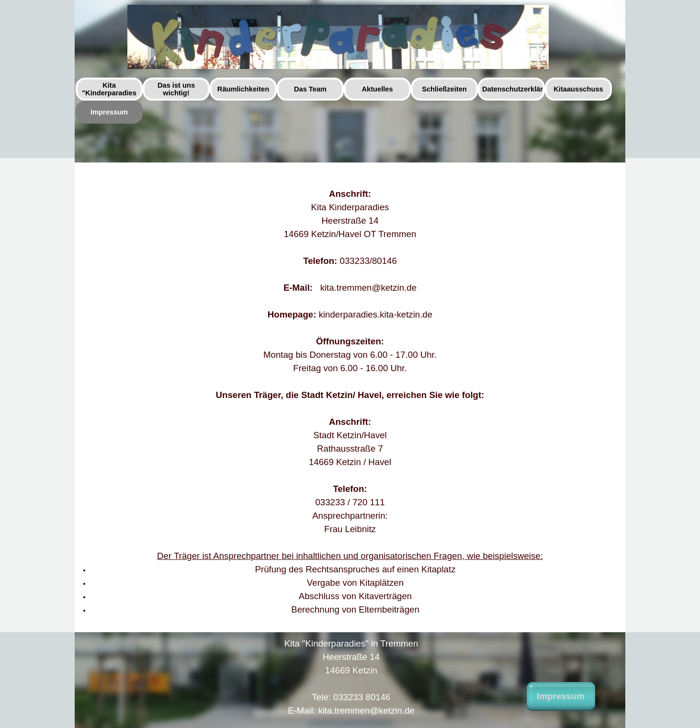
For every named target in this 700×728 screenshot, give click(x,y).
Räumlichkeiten (243, 89)
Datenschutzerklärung (519, 89)
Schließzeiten (444, 89)
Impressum (109, 112)
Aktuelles (377, 89)
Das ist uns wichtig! (176, 89)
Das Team (310, 89)
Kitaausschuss (578, 89)
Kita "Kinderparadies (109, 89)
